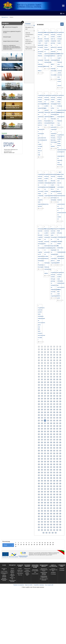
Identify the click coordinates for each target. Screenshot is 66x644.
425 (39, 492)
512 (60, 519)
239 (57, 426)
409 (39, 486)
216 (60, 418)
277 (51, 440)
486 (54, 511)
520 (60, 522)
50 (42, 363)
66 (42, 368)
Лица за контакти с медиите (30, 42)
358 (54, 467)
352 (60, 464)
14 (54, 349)
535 (57, 527)
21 (51, 352)
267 (45, 437)
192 (60, 410)
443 (45, 497)
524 (48, 525)
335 (57, 459)
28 (48, 355)
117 (51, 385)
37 (51, 358)
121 (39, 388)
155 (45, 399)
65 (39, 368)
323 (45, 456)
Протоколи (20, 572)
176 (60, 404)
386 (42, 478)
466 (42, 505)
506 (42, 519)
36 (48, 358)
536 (60, 527)
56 (60, 363)
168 (60, 401)
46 (54, 360)
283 (45, 442)
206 (54, 415)
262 (54, 434)
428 (48, 492)
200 (60, 412)
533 (51, 527)
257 (39, 434)
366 (54, 470)
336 (60, 459)
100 (48, 379)
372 (48, 473)
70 (54, 368)
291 (45, 445)
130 (42, 390)
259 (45, 434)
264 (60, 434)
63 (57, 366)
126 (54, 388)
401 (39, 483)
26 (42, 355)
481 (39, 511)
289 (39, 445)
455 (57, 500)
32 (60, 355)
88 (60, 374)
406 (54, 483)
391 (57, 478)
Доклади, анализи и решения (44, 579)
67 (45, 368)
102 (54, 379)
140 (48, 393)
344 (60, 462)
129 (39, 390)
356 (48, 467)
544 (60, 530)
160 (60, 399)
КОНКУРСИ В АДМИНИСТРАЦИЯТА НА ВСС (12, 32)
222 (54, 421)
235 (45, 426)
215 (57, 418)
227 (45, 423)
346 (42, 464)
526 (54, 525)
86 (54, 374)
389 (51, 478)
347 (45, 464)
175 (57, 404)
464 (60, 503)
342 (54, 462)
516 (48, 522)
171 (45, 404)
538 (42, 530)
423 (57, 489)
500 (48, 516)
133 (51, 390)
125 (51, 388)
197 (51, 412)
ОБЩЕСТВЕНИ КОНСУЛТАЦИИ (11, 41)
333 (51, 459)
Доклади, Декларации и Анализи (4, 579)
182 (54, 407)
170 (42, 404)
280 (60, 440)
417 (39, 489)
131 (45, 390)
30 (54, 355)
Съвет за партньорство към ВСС (53, 570)
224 (60, 421)
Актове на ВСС (35, 574)
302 (54, 448)
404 (48, 483)
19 (45, 352)
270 (54, 437)
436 (48, 494)
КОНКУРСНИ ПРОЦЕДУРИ (11, 27)
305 (39, 451)
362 (42, 470)
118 (54, 385)
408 (60, 483)
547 (50, 533)
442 (42, 497)
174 (54, 404)
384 (60, 475)
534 (54, 527)
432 (60, 492)
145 (39, 396)
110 (54, 382)
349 (51, 464)
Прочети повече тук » (9, 153)
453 (51, 500)
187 (45, 410)
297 (39, 448)
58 (42, 366)
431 (57, 492)
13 (51, 349)
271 (57, 437)
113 (39, 385)
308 (48, 451)
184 (60, 407)
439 (57, 494)
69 (51, 368)
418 (42, 489)
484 (48, 511)
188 (48, 410)
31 (57, 355)
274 (42, 440)
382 (54, 475)
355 (45, 467)
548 (53, 533)
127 (57, 388)
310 (54, 451)
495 (57, 514)
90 (42, 377)
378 (42, 475)
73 (39, 371)
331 (45, 459)
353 (39, 467)
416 (60, 486)
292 (48, 445)
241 (39, 429)
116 (48, 385)
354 (42, 467)
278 (54, 440)
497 (39, 516)
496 (60, 514)
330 (42, 459)
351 (57, 464)
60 (48, 366)
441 (39, 497)
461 (51, 503)
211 (45, 418)
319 (57, 453)
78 (54, 371)
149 (51, 396)
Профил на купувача (19, 585)
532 (48, 527)
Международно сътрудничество (44, 577)
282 (42, 442)
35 (45, 358)
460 (48, 503)
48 (60, 360)
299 (45, 448)
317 (51, 453)
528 (60, 525)
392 (60, 478)
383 (57, 475)
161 (39, 401)
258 (42, 434)
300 (48, 448)
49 (39, 363)
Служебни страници (39, 585)
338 (42, 462)
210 (42, 418)
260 (48, 434)
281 (39, 442)
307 (45, 451)
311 (57, 451)
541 (51, 530)
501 (51, 516)
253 (51, 431)
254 (54, 431)
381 (51, 475)
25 (39, 355)
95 (57, 377)
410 (42, 486)
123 (45, 388)
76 (48, 371)
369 (39, 473)
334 (54, 459)
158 (54, 399)
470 (54, 505)
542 (54, 530)
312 (60, 451)
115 (45, 385)
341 (51, 462)
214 (54, 418)
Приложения (20, 573)
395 (45, 481)
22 (54, 352)
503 (57, 516)
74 (42, 371)
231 (57, 423)
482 (42, 511)
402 (42, 483)
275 (45, 440)
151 (57, 396)
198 (54, 412)
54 (54, 363)
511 (57, 519)
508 (48, 519)
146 (42, 396)
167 (57, 401)
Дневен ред (20, 570)
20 (48, 352)
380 (48, 475)
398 (54, 481)
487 (57, 511)
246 (54, 429)
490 (42, 514)
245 (51, 429)
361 (39, 470)
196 (48, 412)
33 (39, 358)
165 (51, 401)
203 (45, 415)
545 (44, 533)
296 (60, 445)
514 (42, 522)
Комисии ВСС (27, 569)
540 (48, 530)
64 (60, 366)
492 (48, 514)
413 (51, 486)
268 (48, 437)
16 (60, 349)
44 (48, 360)
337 (39, 462)
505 (39, 519)
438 (54, 494)
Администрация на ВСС (4, 573)
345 (39, 464)
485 (51, 511)
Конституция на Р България (35, 570)
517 (51, 522)
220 (48, 421)
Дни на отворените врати (30, 35)
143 (57, 393)
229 (51, 423)
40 (60, 358)
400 (60, 481)
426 (42, 492)
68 (48, 368)
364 (48, 470)
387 (45, 478)
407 (57, 483)
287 (57, 442)
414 (54, 486)
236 (48, 426)
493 (51, 514)
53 (51, 363)
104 (60, 379)
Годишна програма (4, 576)
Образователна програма (30, 48)
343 (57, 462)
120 (60, 385)
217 (39, 421)
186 (42, 410)
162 (42, 401)
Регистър (20, 575)
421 (51, 489)
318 (54, 453)
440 (60, 494)
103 (57, 379)
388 (48, 478)
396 (48, 481)
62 (54, 366)
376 (60, 473)
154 (42, 399)
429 (51, 492)
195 (45, 412)
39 (57, 358)
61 (51, 366)
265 (39, 437)
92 (48, 377)
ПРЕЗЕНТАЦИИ (7, 37)
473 (39, 508)
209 (39, 418)
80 (60, 371)
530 (42, 527)
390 (54, 478)
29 (51, 355)
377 (39, 475)
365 (51, 470)
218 (42, 421)
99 (45, 379)
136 (60, 390)
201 (39, 415)
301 (51, 448)
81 (39, 374)
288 (60, 442)
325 (51, 456)
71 (57, 368)
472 (60, 505)
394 (42, 481)
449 (39, 500)
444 (48, 497)
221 (51, 421)
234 (42, 426)
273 (39, 440)
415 (57, 486)
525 (51, 525)
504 (60, 516)
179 (45, 407)
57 (39, 366)
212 (48, 418)
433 (39, 494)
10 (42, 349)
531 (45, 527)
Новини (30, 24)
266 (42, 437)
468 (48, 505)
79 (57, 371)
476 (48, 508)
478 (54, 508)
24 (60, 352)
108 (48, 382)
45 (51, 360)
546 (47, 533)
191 (57, 410)
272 (60, 437)
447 (57, 497)
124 (48, 388)
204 (48, 415)
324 (48, 456)
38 (54, 358)
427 (45, 492)
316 (48, 453)
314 (42, 453)
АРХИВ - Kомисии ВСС (27, 574)
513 (39, 522)
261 (51, 434)
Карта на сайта (29, 585)
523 (45, 525)
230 (54, 423)
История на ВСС (4, 569)
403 (45, 483)
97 (39, 379)
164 (48, 401)
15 (57, 349)
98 (42, 379)
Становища (53, 574)
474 (42, 508)
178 (42, 407)
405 (51, 483)
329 (39, 459)
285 (51, 442)
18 (42, 352)
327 (57, 456)
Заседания (53, 572)
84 (48, 374)
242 (42, 429)
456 (60, 500)
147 (45, 396)
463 (57, 503)
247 (57, 429)
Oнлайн (20, 569)
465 (39, 505)
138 (42, 393)
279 (57, 440)
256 (60, 431)
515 (45, 522)
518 (54, 522)
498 (42, 516)
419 (45, 489)
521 (39, 525)
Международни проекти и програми (44, 574)
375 (57, 473)
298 (42, 448)
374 (54, 473)
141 (51, 393)
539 (45, 530)
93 (51, 377)
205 (51, 415)
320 (60, 453)
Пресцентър (5, 17)
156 (48, 399)
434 (42, 494)
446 (54, 497)
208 (60, 415)
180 (48, 407)
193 (39, 412)
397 (51, 481)
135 (57, 390)
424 (60, 489)
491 (45, 514)
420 (48, 489)
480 (60, 508)
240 (60, 426)
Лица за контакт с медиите (12, 571)
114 (42, 385)
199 (57, 412)
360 (60, 467)
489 (39, 514)
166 (54, 401)
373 (51, 473)
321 (39, 456)
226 (42, 423)
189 (51, 410)
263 (57, 434)
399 (57, 481)
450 (42, 500)
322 (42, 456)
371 (45, 473)
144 (60, 393)
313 (39, 453)
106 (42, 382)
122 (42, 388)
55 (57, 363)
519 (57, 522)
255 (57, 431)
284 (48, 442)
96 (60, 377)
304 (60, 448)
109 (51, 382)
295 (57, 445)
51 (45, 363)
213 (51, 418)
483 (45, 511)
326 (54, 456)
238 (54, 426)
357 (51, 467)
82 (42, 374)
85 (51, 374)
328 (60, 456)
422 (54, 489)
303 (57, 448)
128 (60, 388)
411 (45, 486)
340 (48, 462)
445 (51, 497)
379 (45, 475)
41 (39, 360)
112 (60, 382)
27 (45, 355)
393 (39, 481)
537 (39, 530)
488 (60, 511)
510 (54, 519)
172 (48, 404)
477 (51, 508)
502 (54, 516)
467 (45, 505)
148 (48, 396)
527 (57, 525)
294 (54, 445)
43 (45, 360)
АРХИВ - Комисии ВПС (27, 571)
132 (48, 390)
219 (45, 421)
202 (42, 415)
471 (57, 505)
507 (45, 519)
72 (60, 368)
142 (54, 393)
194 (42, 412)
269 (51, 437)
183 (57, 407)
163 (45, 401)
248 (60, 429)
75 (45, 371)
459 (45, 503)
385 (39, 478)
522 (42, 525)
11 (45, 349)
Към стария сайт (49, 585)
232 (60, 423)
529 (39, 527)
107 (45, 382)
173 (51, 404)
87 (57, 374)
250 (42, 431)
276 (48, 440)
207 (57, 415)
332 (48, 459)
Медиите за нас (30, 29)
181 (51, 407)
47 (57, 360)
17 (39, 352)
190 (54, 410)
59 (45, 366)
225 (39, 423)
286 (54, 442)
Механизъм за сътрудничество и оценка (44, 570)
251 (45, 431)
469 (51, 505)
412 (48, 486)
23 (57, 352)
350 (54, 464)
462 (54, 503)
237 (51, 426)
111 (57, 382)
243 (45, 429)
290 (42, 445)
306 (42, 451)
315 (45, 453)
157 (51, 399)
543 (57, 530)
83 (45, 374)
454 (54, 500)
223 (57, 421)
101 (51, 379)
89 (39, 377)
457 (39, 503)
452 (48, 500)
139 (45, 393)
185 (39, 410)
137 (39, 393)
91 (45, 377)
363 (45, 470)
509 (51, 519)
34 (42, 358)
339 (45, 462)
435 (45, 494)
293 (51, 445)
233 (39, 426)
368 (60, 470)
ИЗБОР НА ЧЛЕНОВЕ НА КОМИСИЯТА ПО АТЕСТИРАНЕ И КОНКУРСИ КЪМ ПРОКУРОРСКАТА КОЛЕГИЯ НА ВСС (12, 47)
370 (42, 473)
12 (48, 349)
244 (48, 429)
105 (39, 382)
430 (54, 492)
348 (48, 464)
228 (48, 423)
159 (57, 399)
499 (45, 516)
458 (42, 503)
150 (54, 396)
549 (56, 533)
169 (39, 404)
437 (51, 494)
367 (57, 470)
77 (51, 371)
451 (45, 500)
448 (60, 497)
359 (57, 467)
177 (39, 407)
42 (42, 360)
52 (48, 363)
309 (51, 451)
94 (54, 377)
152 (60, 396)
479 (57, 508)
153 (39, 399)
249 (39, 431)
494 (54, 514)
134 (54, 390)
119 (57, 385)
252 (48, 431)
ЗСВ (35, 572)
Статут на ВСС (4, 571)
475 (45, 508)
